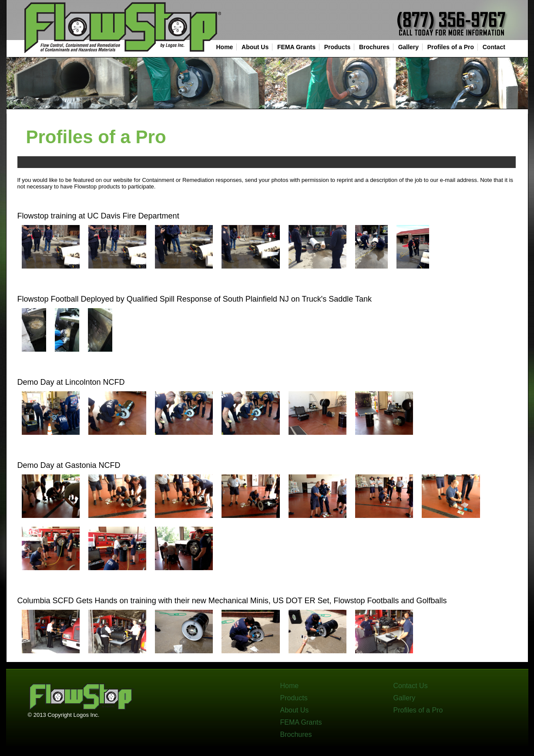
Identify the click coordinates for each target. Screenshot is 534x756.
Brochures (374, 47)
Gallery (408, 47)
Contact (494, 47)
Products (338, 47)
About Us (255, 47)
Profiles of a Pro (451, 47)
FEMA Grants (296, 47)
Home (225, 47)
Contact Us (411, 686)
